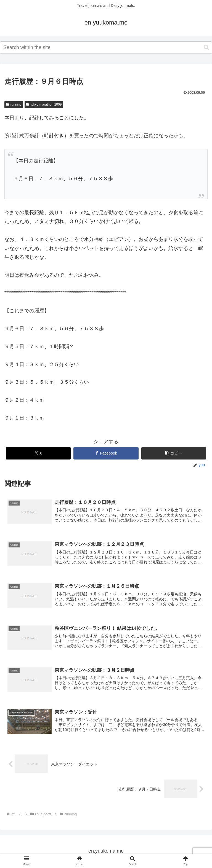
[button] (206, 47)
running (14, 104)
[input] (106, 48)
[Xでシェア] (38, 453)
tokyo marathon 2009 (44, 104)
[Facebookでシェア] (106, 453)
